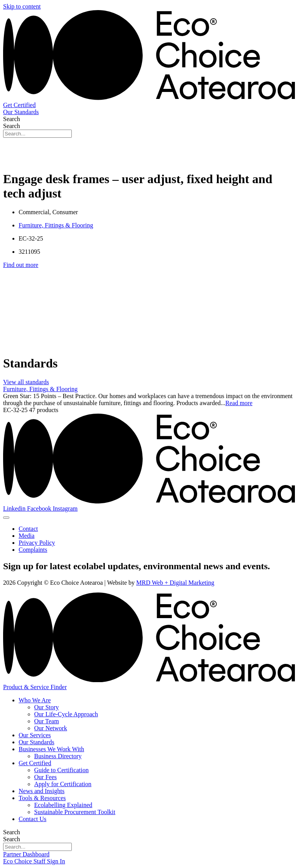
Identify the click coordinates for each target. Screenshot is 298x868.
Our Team (47, 721)
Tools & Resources (42, 798)
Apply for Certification (63, 784)
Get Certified (35, 763)
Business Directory (58, 756)
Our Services (35, 735)
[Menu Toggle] (6, 518)
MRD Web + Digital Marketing (175, 583)
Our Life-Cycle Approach (66, 714)
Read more (239, 403)
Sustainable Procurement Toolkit (75, 812)
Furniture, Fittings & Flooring (56, 225)
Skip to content (22, 6)
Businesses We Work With (51, 749)
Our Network (51, 728)
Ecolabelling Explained (63, 805)
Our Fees (45, 777)
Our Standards (36, 742)
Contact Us (33, 819)
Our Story (47, 707)
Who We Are (35, 700)
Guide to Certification (61, 770)
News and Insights (42, 791)
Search (12, 119)
